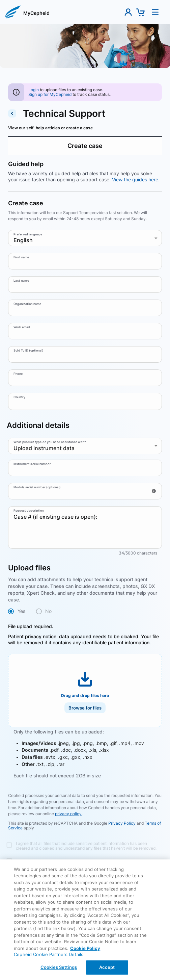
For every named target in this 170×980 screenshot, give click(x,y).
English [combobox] (23, 240)
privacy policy (68, 814)
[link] (36, 14)
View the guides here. (136, 179)
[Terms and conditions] (82, 845)
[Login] (34, 90)
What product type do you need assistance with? (50, 442)
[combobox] (80, 401)
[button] (13, 12)
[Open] (159, 401)
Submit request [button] (85, 887)
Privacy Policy (122, 823)
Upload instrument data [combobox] (44, 448)
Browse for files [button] (85, 708)
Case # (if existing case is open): (85, 527)
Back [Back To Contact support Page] (85, 923)
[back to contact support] (12, 113)
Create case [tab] (85, 146)
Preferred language (28, 234)
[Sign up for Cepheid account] (50, 94)
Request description (29, 510)
